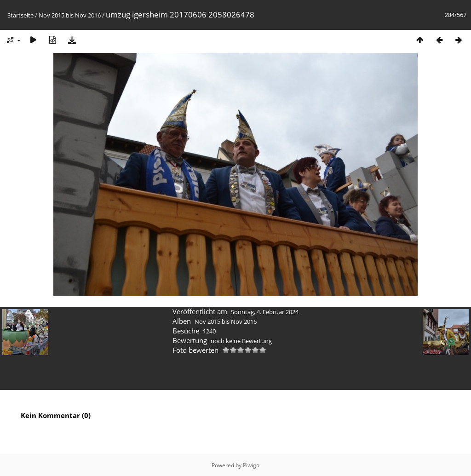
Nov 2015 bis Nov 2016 (70, 15)
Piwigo (251, 465)
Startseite (20, 15)
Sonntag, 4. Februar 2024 (265, 312)
